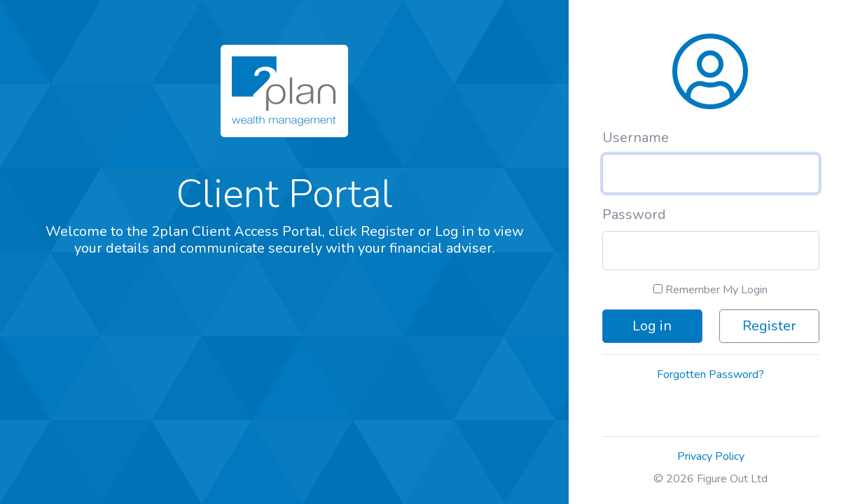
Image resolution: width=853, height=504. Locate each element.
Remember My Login (710, 290)
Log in (652, 326)
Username (636, 138)
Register (769, 326)
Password (634, 215)
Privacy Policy (711, 456)
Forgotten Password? (710, 374)
